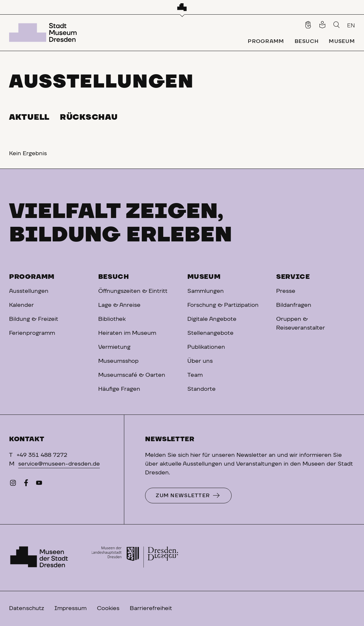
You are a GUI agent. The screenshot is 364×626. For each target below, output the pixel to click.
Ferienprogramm (32, 333)
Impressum (70, 608)
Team (195, 375)
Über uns (200, 361)
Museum (204, 277)
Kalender (21, 305)
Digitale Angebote (212, 319)
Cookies (108, 608)
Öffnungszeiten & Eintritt (133, 291)
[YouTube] (39, 484)
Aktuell (29, 117)
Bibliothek (112, 319)
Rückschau (89, 117)
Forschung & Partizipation (223, 305)
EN (351, 26)
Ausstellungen (29, 291)
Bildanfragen (294, 305)
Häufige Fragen (119, 389)
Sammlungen (206, 291)
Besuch (114, 277)
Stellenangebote (210, 333)
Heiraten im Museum (127, 333)
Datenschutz (27, 608)
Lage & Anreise (119, 305)
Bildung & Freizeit (34, 319)
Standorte (202, 389)
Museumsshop (118, 361)
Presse (286, 291)
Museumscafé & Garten (132, 375)
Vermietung (114, 347)
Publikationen (206, 347)
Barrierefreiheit (151, 608)
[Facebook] (26, 484)
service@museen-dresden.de (59, 464)
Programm (32, 277)
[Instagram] (13, 484)
